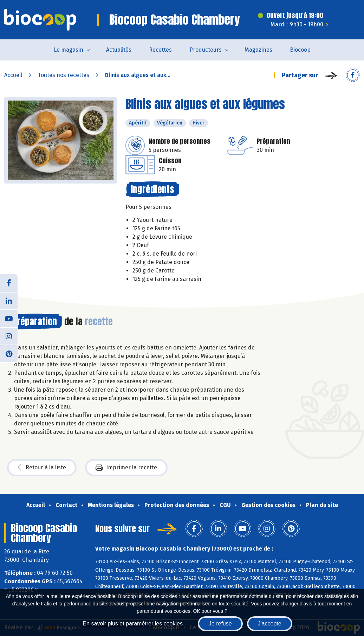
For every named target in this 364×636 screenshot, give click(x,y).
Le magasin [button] (69, 50)
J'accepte (270, 624)
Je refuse (220, 624)
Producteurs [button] (206, 50)
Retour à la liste (42, 468)
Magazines (258, 50)
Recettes (160, 50)
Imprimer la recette (126, 468)
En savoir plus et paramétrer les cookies (133, 624)
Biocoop (300, 50)
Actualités (119, 50)
